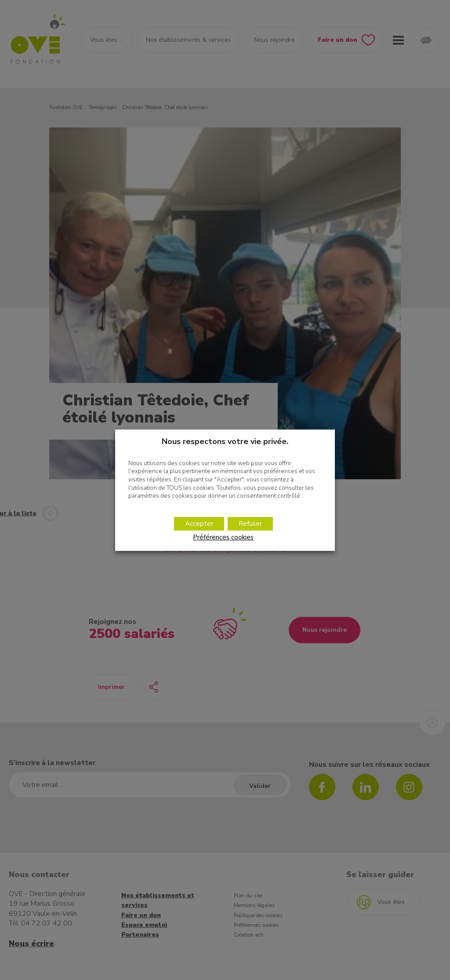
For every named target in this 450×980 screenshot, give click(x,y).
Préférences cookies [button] (223, 537)
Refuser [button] (250, 524)
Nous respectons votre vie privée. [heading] (225, 441)
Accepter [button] (199, 524)
